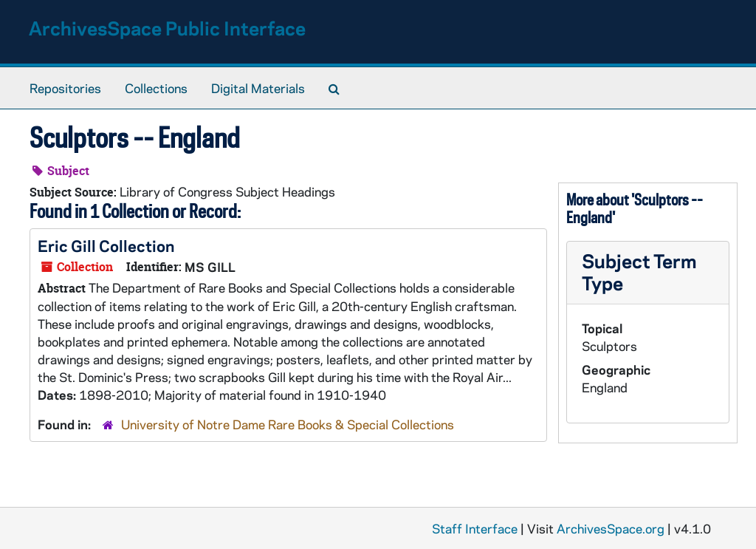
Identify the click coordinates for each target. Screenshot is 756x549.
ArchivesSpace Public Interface (167, 28)
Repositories (65, 88)
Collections (156, 88)
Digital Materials (258, 88)
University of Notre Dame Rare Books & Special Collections (288, 424)
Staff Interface (475, 528)
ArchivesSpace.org (611, 528)
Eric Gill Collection (106, 245)
